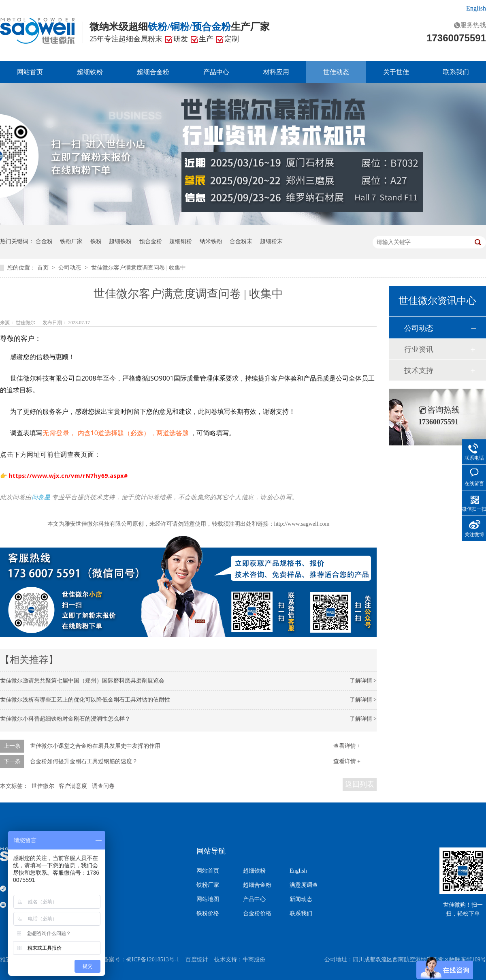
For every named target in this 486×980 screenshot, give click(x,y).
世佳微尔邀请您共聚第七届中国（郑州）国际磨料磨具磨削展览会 (82, 681)
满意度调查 (304, 885)
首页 (44, 268)
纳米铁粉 (211, 241)
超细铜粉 (181, 241)
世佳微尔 (26, 323)
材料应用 (276, 72)
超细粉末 (271, 241)
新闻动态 (301, 899)
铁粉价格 (208, 914)
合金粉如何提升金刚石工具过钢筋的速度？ (84, 761)
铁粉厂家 (71, 241)
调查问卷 (103, 786)
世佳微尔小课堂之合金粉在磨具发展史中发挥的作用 (95, 746)
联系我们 (456, 72)
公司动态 (70, 268)
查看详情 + (347, 746)
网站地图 (208, 899)
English (476, 8)
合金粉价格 (257, 914)
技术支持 (419, 370)
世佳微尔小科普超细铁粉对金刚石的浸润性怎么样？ (65, 719)
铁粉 (96, 241)
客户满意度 (73, 786)
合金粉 (44, 241)
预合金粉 (151, 241)
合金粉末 (241, 241)
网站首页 (30, 72)
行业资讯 (419, 349)
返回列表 (360, 784)
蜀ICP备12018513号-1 (152, 960)
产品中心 (216, 72)
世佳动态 (336, 72)
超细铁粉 (90, 72)
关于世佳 (396, 72)
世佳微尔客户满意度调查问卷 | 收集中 (139, 268)
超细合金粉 (153, 72)
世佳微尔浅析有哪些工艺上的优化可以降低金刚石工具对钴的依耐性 (85, 700)
